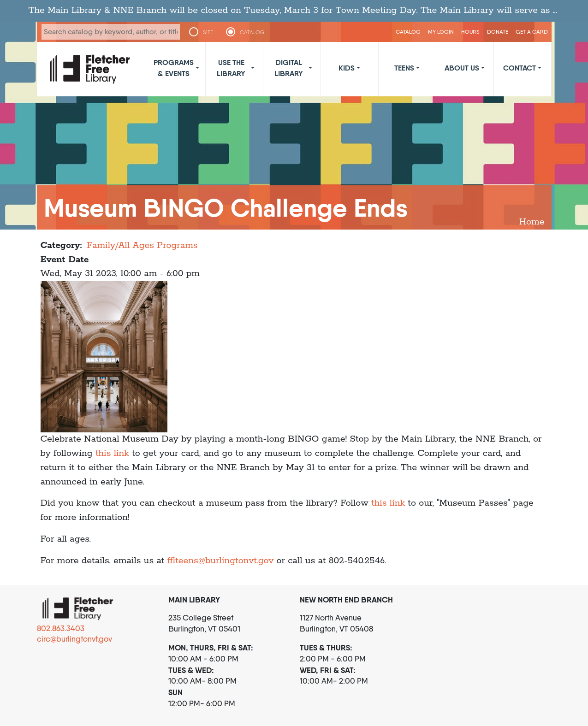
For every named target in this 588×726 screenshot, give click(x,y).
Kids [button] (347, 68)
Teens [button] (404, 68)
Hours (470, 32)
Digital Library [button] (289, 68)
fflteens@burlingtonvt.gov (221, 561)
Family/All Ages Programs (142, 245)
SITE (208, 32)
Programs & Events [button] (174, 68)
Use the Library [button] (231, 68)
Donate (498, 32)
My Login (441, 32)
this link (114, 453)
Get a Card (532, 32)
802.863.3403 (61, 628)
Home (532, 222)
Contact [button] (520, 68)
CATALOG (253, 32)
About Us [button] (462, 68)
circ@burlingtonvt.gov (74, 639)
